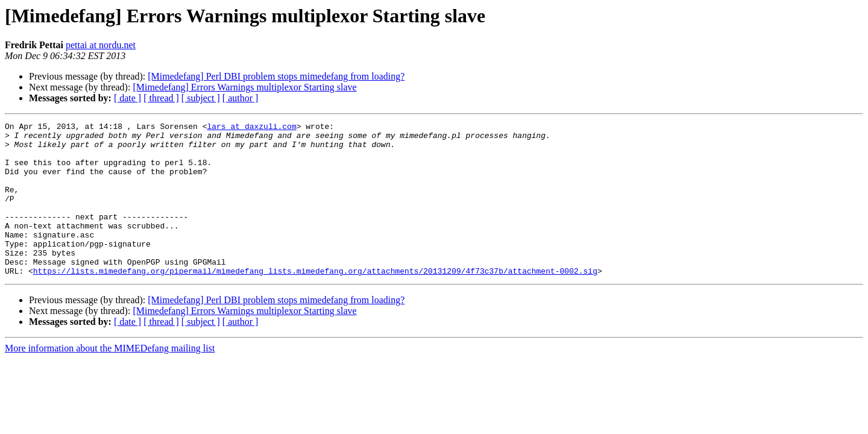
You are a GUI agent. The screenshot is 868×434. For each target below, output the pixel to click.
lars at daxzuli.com (251, 128)
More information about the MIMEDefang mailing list (110, 379)
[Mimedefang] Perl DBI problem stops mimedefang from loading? (276, 76)
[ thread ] (161, 98)
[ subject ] (201, 98)
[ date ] (127, 98)
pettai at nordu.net (101, 45)
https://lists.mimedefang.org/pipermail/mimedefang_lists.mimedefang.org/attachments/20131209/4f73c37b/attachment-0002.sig (315, 301)
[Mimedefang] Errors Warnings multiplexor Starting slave (244, 87)
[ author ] (241, 98)
